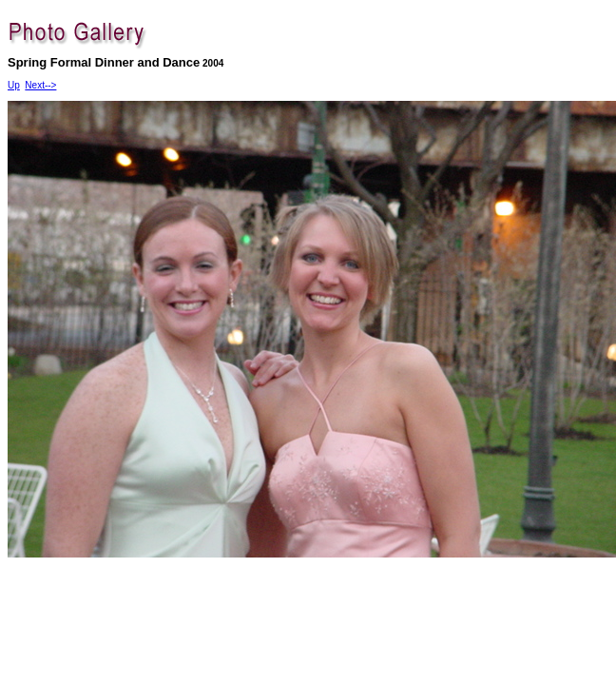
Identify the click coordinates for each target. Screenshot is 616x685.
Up (14, 85)
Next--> (40, 85)
